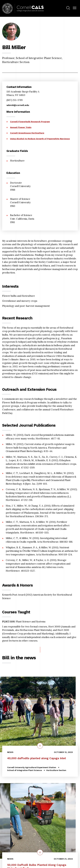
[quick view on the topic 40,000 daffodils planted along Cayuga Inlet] (40, 746)
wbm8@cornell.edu (18, 105)
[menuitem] (68, 8)
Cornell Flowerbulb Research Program (30, 122)
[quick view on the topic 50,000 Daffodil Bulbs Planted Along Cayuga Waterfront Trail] (40, 852)
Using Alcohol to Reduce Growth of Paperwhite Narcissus (40, 139)
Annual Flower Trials (21, 127)
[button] (75, 8)
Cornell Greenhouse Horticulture (27, 133)
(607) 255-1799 (15, 100)
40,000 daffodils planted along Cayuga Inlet (37, 758)
